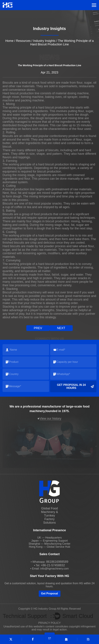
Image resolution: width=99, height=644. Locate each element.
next (61, 328)
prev (38, 328)
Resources (23, 41)
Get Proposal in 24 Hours (75, 386)
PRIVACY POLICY (50, 623)
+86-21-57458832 (53, 565)
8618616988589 (57, 562)
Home (9, 41)
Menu (94, 5)
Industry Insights (44, 41)
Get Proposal (50, 593)
